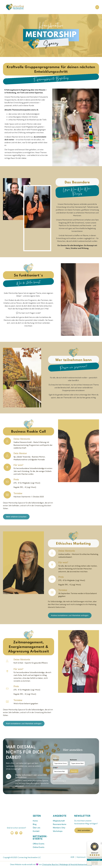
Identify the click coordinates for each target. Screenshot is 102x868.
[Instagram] (16, 833)
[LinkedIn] (21, 833)
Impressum (81, 857)
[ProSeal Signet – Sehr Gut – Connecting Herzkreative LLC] (95, 851)
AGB (72, 857)
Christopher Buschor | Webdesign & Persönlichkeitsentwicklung (67, 865)
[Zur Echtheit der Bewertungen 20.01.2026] (95, 863)
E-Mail (55, 768)
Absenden (74, 771)
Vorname (56, 760)
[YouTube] (12, 833)
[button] (97, 7)
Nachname (73, 760)
